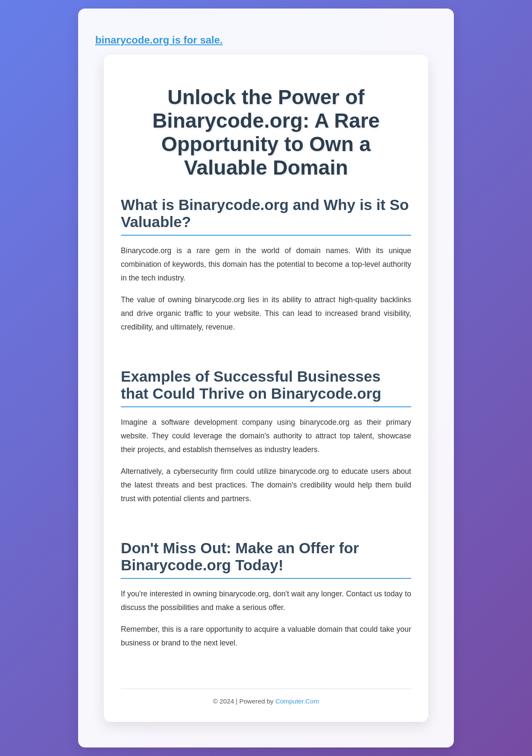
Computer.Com (297, 701)
